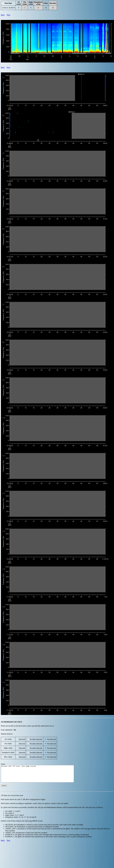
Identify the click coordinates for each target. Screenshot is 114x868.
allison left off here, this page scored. (42, 775)
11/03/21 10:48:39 (8, 8)
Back (3, 15)
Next (8, 15)
